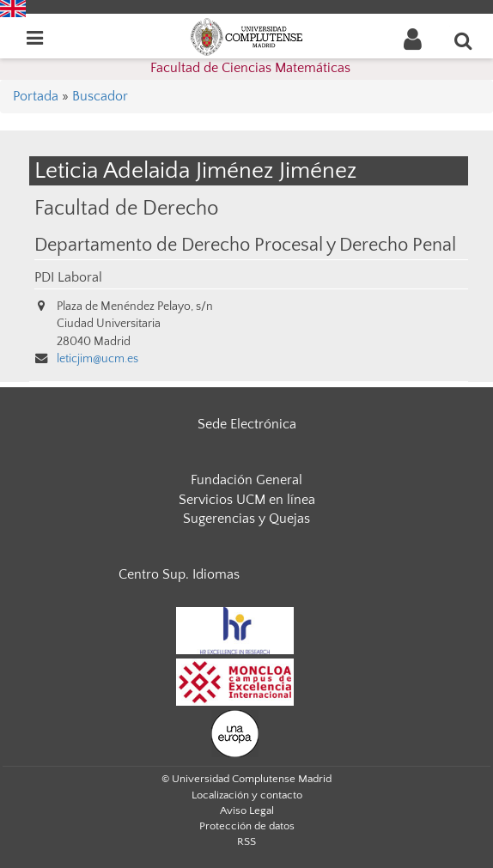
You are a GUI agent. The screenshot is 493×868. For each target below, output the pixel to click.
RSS (246, 841)
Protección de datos (247, 826)
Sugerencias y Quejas (246, 519)
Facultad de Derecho (126, 208)
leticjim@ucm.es (97, 359)
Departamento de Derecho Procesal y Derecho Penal (245, 246)
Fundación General (246, 480)
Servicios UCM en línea (247, 500)
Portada (36, 96)
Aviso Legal (247, 810)
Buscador (100, 96)
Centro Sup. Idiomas (179, 574)
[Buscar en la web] (464, 40)
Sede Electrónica (247, 424)
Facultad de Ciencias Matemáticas (250, 68)
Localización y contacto (247, 795)
